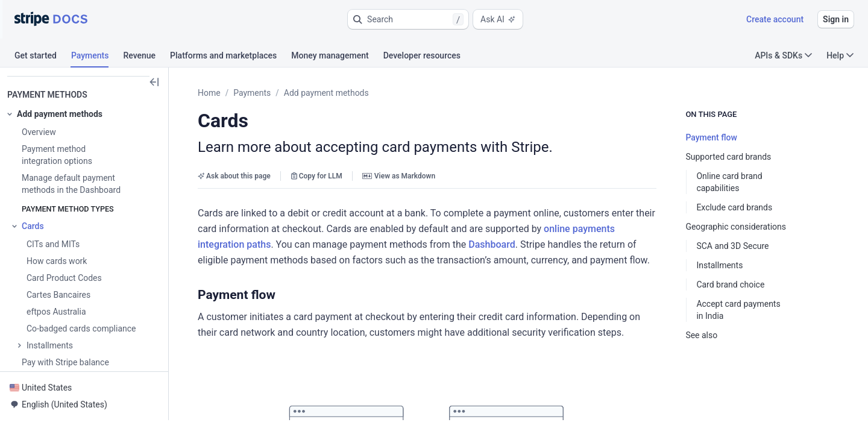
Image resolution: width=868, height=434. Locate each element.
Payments (252, 93)
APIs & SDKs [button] (783, 55)
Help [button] (840, 55)
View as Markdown (399, 176)
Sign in (836, 19)
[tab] (43, 57)
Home (209, 93)
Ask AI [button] (498, 19)
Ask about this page (234, 176)
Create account (775, 19)
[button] (408, 19)
